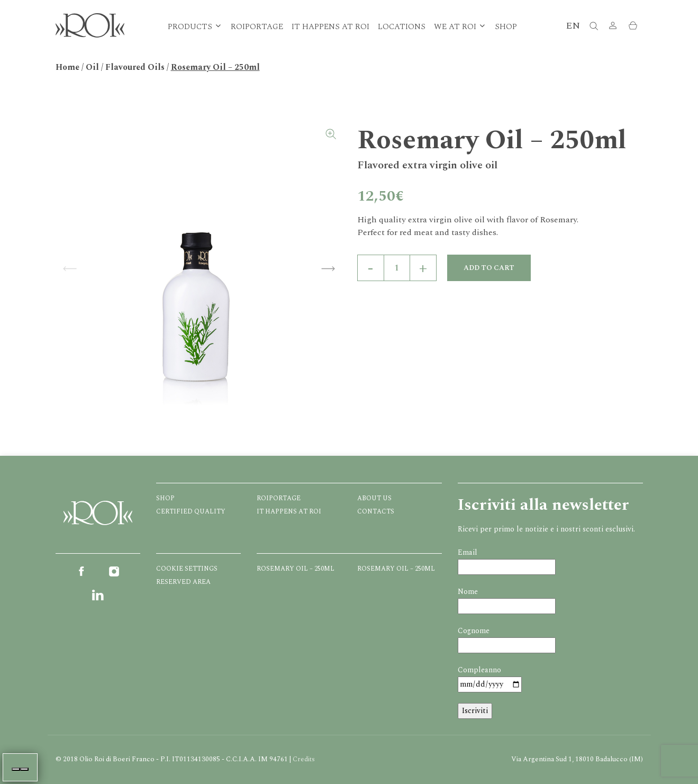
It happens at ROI (330, 27)
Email (468, 552)
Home (67, 67)
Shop (506, 27)
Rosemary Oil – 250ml (296, 569)
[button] (613, 27)
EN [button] (573, 26)
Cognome (474, 631)
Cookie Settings (187, 569)
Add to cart (489, 268)
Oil (92, 67)
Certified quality (191, 512)
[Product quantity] (397, 268)
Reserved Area (183, 582)
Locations (402, 27)
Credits (304, 759)
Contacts (376, 512)
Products (190, 27)
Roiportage (257, 27)
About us (374, 498)
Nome (468, 592)
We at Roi (455, 27)
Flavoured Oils (135, 67)
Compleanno (479, 670)
